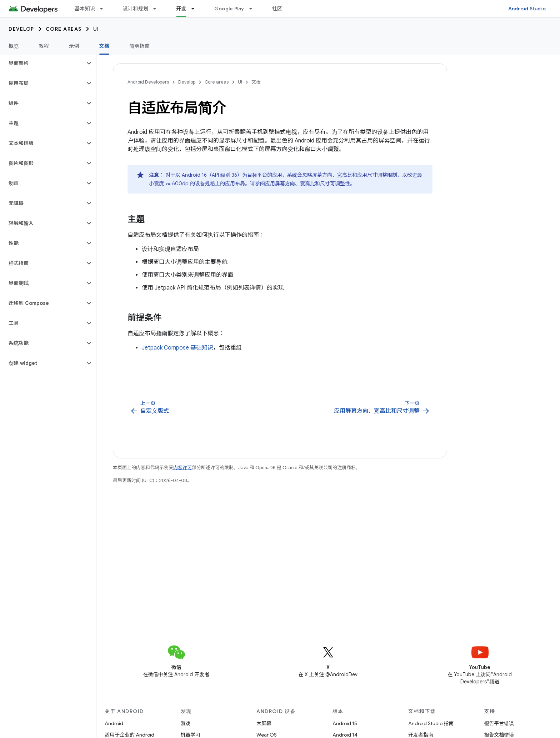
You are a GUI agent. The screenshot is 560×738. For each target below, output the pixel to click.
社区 (277, 9)
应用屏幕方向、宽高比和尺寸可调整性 (307, 184)
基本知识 (85, 9)
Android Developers (148, 82)
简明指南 (139, 46)
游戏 (186, 723)
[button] (42, 63)
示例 (74, 46)
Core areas (64, 29)
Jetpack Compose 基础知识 (177, 348)
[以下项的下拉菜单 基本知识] (105, 9)
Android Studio (527, 9)
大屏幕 (264, 723)
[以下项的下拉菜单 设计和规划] (158, 9)
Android (114, 723)
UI (96, 29)
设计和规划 (136, 9)
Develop (21, 29)
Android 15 (345, 723)
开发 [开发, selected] (181, 9)
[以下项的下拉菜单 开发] (196, 9)
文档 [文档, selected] (104, 46)
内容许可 (182, 468)
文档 (256, 82)
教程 (44, 46)
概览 (14, 46)
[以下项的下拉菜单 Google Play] (254, 9)
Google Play (229, 9)
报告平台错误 (499, 723)
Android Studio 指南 (431, 723)
